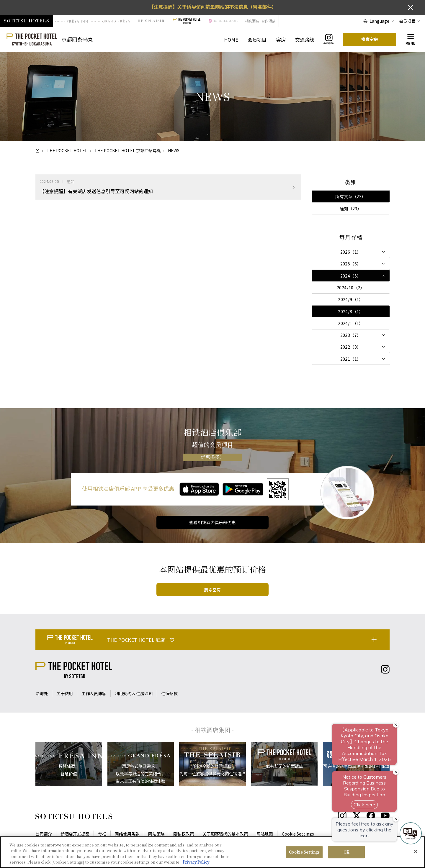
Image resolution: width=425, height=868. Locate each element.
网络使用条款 (127, 834)
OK (346, 852)
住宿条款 (169, 693)
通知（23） (351, 209)
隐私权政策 (184, 834)
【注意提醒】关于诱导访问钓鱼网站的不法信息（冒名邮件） (212, 7)
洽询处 (42, 693)
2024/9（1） (351, 299)
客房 (281, 40)
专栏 (102, 834)
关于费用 (65, 693)
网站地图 (265, 834)
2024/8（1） (351, 311)
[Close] (416, 851)
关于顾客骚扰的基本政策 (225, 834)
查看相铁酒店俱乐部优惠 (213, 522)
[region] (212, 852)
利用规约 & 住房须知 (134, 693)
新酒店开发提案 (75, 834)
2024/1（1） (351, 323)
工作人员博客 (94, 693)
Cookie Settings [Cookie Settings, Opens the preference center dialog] (304, 852)
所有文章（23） (350, 196)
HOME (231, 40)
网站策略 (156, 834)
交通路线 (305, 40)
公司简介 (44, 834)
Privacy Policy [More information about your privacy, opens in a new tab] (196, 862)
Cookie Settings (298, 834)
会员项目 (257, 40)
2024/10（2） (351, 288)
